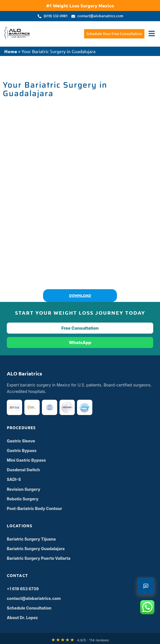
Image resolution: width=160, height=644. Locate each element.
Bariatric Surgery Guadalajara (36, 549)
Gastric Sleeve (21, 441)
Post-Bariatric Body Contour (34, 508)
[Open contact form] (146, 586)
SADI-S (14, 479)
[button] (152, 34)
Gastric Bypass (22, 450)
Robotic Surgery (23, 499)
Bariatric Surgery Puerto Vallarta (39, 558)
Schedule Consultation (29, 608)
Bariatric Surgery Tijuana (31, 539)
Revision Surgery (24, 489)
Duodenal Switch (23, 470)
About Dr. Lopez (22, 618)
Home (11, 51)
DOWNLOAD (80, 295)
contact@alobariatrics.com (34, 598)
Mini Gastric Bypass (26, 460)
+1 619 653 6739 (23, 589)
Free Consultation (80, 328)
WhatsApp (80, 342)
